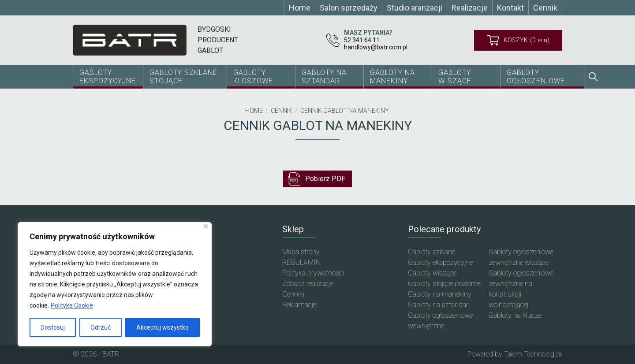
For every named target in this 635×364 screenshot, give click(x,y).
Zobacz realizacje (308, 284)
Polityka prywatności (313, 273)
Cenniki (293, 294)
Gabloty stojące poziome (444, 284)
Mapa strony (301, 252)
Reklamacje (299, 305)
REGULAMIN (301, 262)
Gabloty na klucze (515, 315)
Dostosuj (53, 327)
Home (254, 111)
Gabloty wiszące (455, 77)
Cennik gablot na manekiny (345, 111)
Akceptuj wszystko (162, 327)
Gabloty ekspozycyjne (440, 262)
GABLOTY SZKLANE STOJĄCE (183, 77)
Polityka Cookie (72, 305)
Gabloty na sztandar (438, 305)
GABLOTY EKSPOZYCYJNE (108, 77)
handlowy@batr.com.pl (376, 47)
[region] (115, 284)
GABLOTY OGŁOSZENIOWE (536, 77)
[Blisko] (206, 226)
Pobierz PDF (316, 179)
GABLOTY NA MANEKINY (392, 77)
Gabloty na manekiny (440, 294)
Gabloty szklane (431, 252)
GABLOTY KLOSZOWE (253, 77)
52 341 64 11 (362, 40)
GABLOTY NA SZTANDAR (324, 77)
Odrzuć (101, 327)
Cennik (282, 111)
